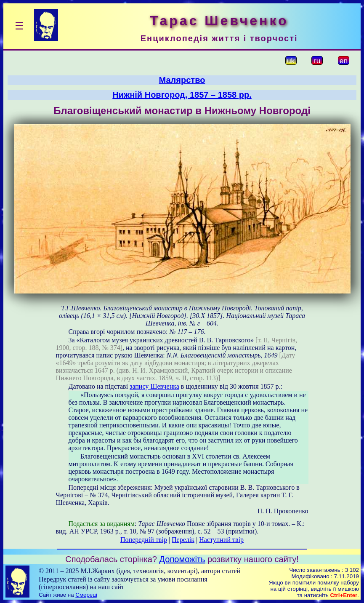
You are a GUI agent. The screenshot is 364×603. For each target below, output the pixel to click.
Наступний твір (221, 540)
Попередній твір (144, 540)
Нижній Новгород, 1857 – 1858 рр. (182, 95)
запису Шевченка (154, 386)
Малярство (182, 80)
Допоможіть (182, 559)
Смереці (86, 595)
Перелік (183, 540)
